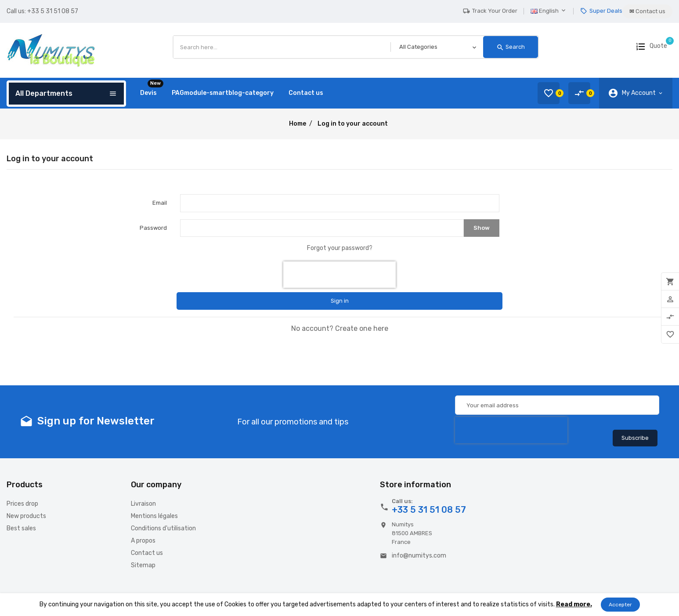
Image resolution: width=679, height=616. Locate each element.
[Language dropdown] (552, 11)
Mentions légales (154, 516)
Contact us (147, 553)
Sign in (340, 301)
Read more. (574, 604)
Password (153, 228)
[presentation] (339, 275)
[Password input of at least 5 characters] (322, 228)
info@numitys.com (419, 556)
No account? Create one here (340, 328)
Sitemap (143, 565)
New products (26, 516)
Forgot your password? (340, 248)
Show (482, 228)
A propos (143, 541)
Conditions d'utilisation (163, 528)
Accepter (620, 605)
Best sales (21, 528)
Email (160, 203)
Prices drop (22, 504)
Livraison (143, 504)
